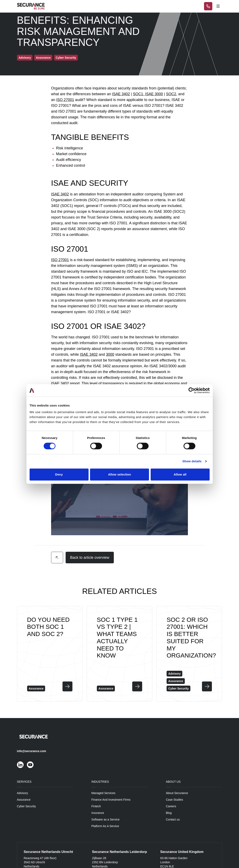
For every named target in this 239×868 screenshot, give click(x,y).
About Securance (177, 793)
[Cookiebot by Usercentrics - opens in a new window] (192, 390)
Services (24, 782)
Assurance (24, 800)
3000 (110, 354)
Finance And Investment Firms (111, 800)
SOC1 (138, 94)
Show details (192, 461)
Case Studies (175, 800)
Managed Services (103, 793)
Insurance (98, 813)
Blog (169, 813)
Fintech (96, 806)
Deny (59, 474)
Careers (171, 806)
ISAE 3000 (154, 94)
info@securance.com (32, 751)
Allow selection (119, 474)
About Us (173, 782)
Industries (100, 782)
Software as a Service (106, 819)
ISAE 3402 (121, 94)
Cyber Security (26, 806)
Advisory (23, 793)
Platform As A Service (105, 826)
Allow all (180, 474)
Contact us (173, 819)
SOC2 (171, 94)
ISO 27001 (65, 100)
